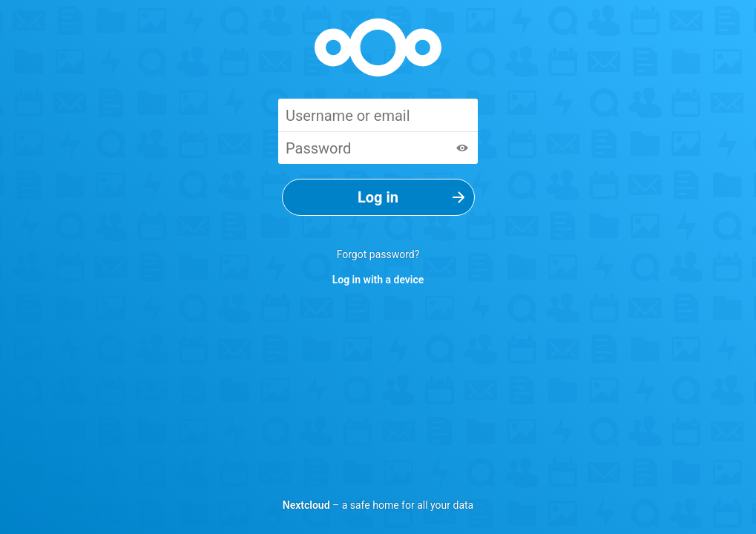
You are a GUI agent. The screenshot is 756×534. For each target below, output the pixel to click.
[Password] (378, 148)
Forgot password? (378, 254)
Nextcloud (306, 505)
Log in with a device (378, 280)
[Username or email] (378, 115)
